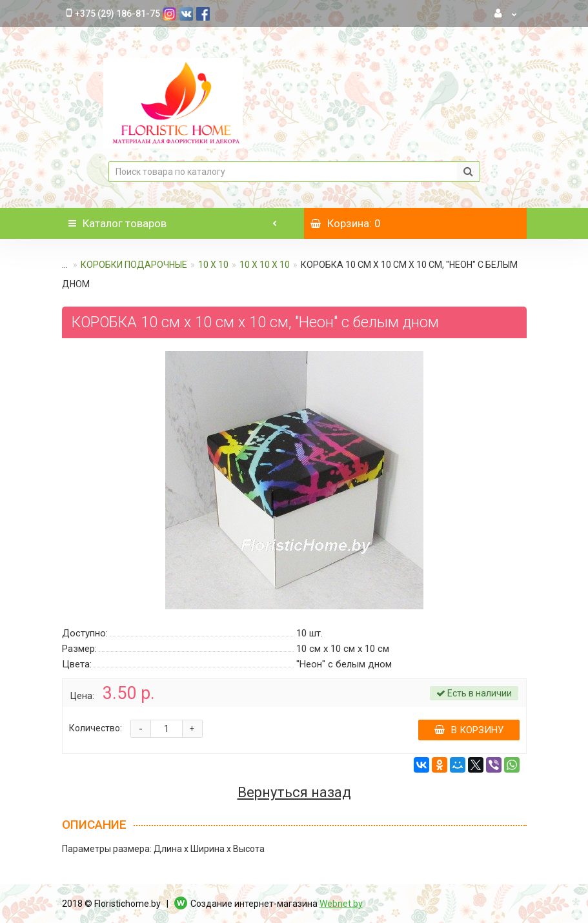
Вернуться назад (294, 793)
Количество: (96, 728)
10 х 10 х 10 (265, 265)
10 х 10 (213, 265)
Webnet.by (341, 904)
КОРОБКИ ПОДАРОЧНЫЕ (134, 265)
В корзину (469, 730)
